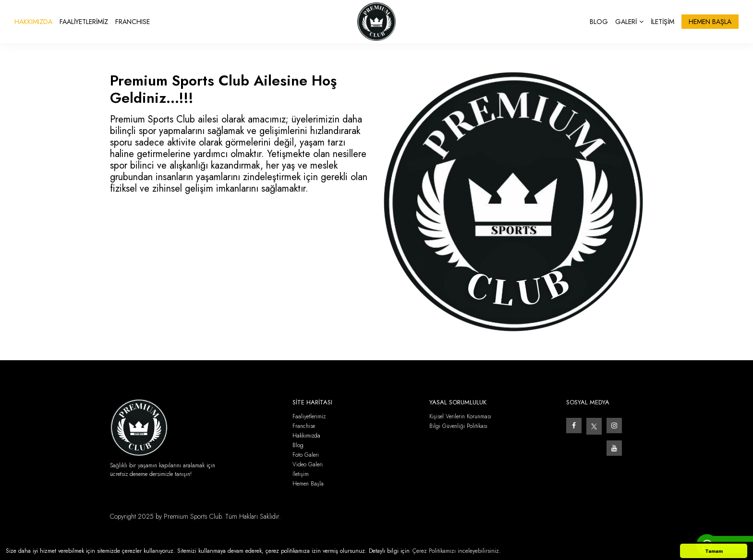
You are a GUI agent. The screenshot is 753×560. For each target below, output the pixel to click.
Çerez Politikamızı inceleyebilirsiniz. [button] (457, 551)
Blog (298, 445)
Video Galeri (308, 465)
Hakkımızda (306, 436)
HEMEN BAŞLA (710, 22)
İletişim (301, 474)
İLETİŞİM (662, 22)
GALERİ (629, 22)
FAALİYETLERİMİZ (84, 22)
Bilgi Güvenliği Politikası (458, 426)
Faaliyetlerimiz (309, 417)
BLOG (599, 22)
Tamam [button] (714, 551)
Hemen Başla (308, 484)
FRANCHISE (133, 22)
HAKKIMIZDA (33, 22)
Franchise (304, 426)
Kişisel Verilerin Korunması (460, 417)
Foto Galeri (306, 455)
